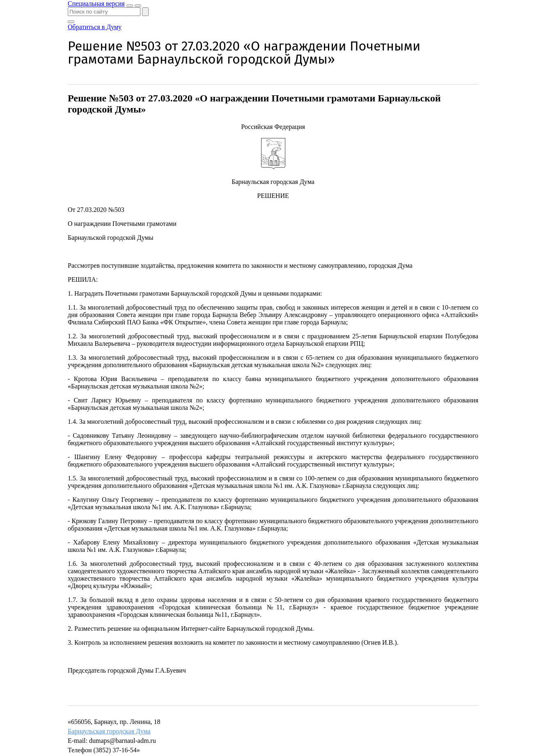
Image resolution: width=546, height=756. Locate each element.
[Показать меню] (138, 6)
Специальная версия (96, 3)
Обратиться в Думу (95, 27)
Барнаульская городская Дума (109, 731)
